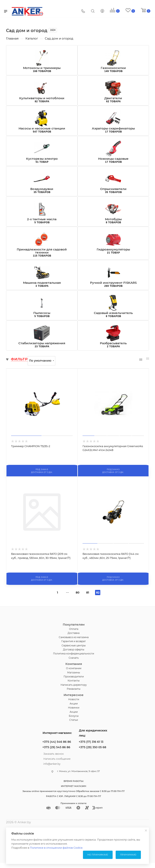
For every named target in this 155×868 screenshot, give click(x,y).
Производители (74, 677)
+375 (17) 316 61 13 (91, 742)
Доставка (74, 633)
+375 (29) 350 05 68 (92, 747)
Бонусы (74, 716)
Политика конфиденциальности (74, 654)
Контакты (74, 681)
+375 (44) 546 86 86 (57, 742)
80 (78, 593)
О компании (74, 668)
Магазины (74, 672)
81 (88, 593)
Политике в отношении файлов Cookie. (57, 848)
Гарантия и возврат (74, 641)
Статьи (74, 720)
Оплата (74, 629)
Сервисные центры (74, 645)
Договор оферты (74, 649)
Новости (74, 699)
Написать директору (74, 685)
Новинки (74, 708)
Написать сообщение (57, 758)
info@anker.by (52, 763)
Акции (74, 704)
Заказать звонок (54, 753)
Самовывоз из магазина (74, 637)
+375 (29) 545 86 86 (56, 747)
